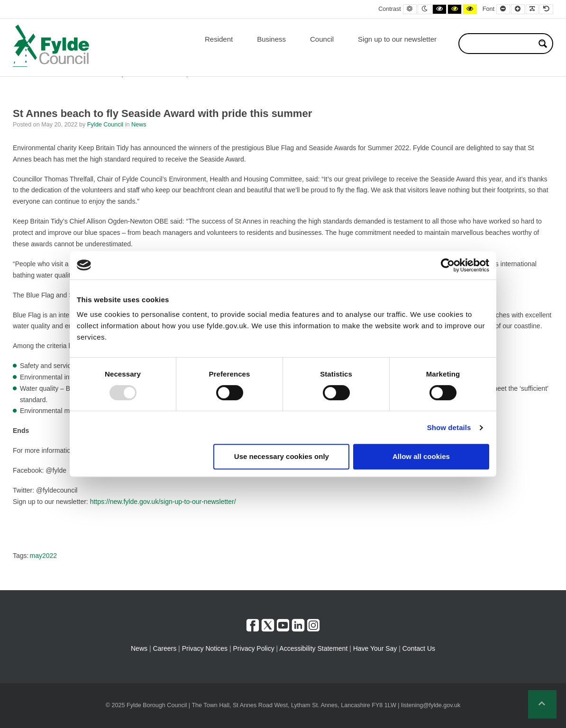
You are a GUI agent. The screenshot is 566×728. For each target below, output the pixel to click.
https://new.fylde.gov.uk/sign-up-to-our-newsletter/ (163, 502)
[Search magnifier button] (543, 44)
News (139, 125)
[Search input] (500, 44)
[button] (542, 704)
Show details (449, 427)
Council (322, 39)
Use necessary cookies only (282, 456)
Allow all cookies (421, 456)
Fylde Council (106, 125)
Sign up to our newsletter (397, 39)
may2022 (43, 556)
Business (271, 39)
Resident (219, 39)
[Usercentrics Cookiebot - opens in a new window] (448, 265)
